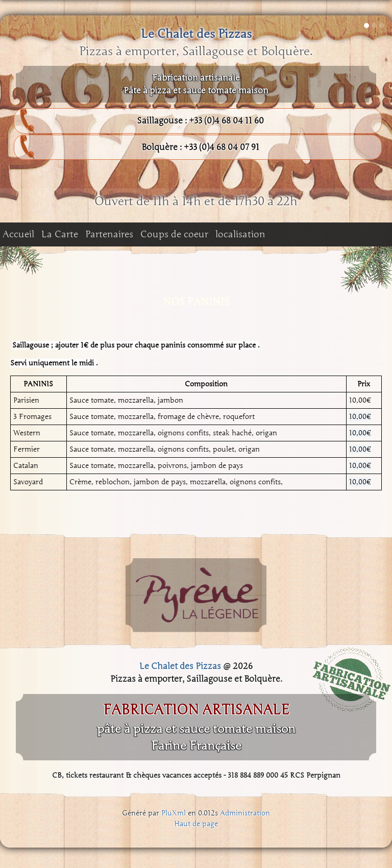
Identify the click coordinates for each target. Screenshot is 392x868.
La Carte (60, 234)
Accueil (18, 234)
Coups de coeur (174, 234)
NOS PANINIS (196, 302)
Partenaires (109, 234)
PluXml (174, 813)
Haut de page (196, 824)
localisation (240, 234)
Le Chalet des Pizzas (196, 34)
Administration (245, 813)
